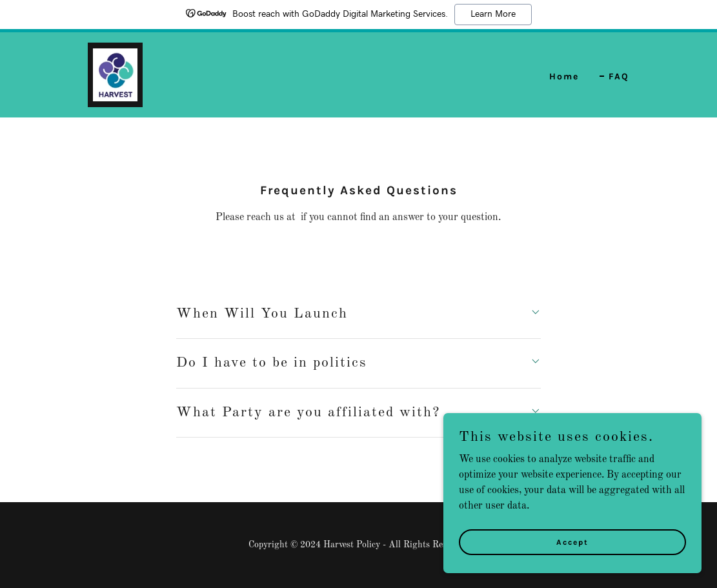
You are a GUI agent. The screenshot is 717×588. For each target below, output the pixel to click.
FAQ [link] (619, 76)
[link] (115, 75)
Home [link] (564, 76)
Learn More (493, 14)
